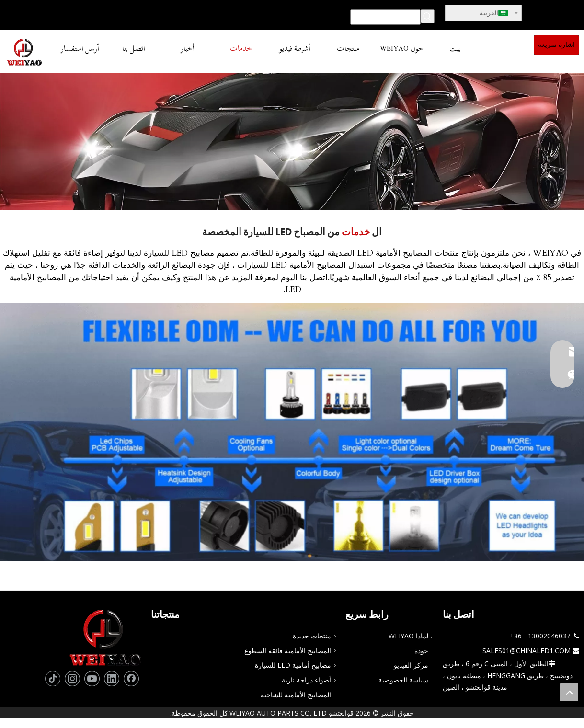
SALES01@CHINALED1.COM (527, 651)
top (569, 692)
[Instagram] (72, 679)
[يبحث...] (385, 17)
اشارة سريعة (556, 45)
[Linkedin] (112, 679)
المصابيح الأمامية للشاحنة (296, 695)
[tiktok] (53, 679)
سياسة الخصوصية (403, 680)
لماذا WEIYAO (408, 636)
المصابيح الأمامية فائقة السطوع (288, 651)
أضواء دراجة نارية (306, 680)
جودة (421, 651)
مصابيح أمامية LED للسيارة (293, 665)
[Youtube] (92, 679)
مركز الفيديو (411, 665)
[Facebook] (131, 679)
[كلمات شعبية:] (428, 16)
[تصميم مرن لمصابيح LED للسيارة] (292, 432)
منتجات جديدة (312, 636)
